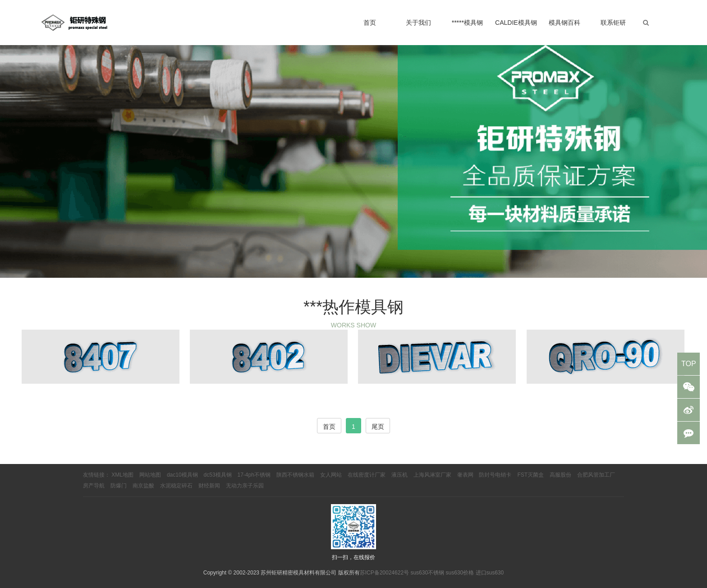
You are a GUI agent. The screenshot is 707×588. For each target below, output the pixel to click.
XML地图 (122, 475)
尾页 (378, 427)
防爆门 (119, 486)
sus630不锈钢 (427, 573)
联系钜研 (613, 23)
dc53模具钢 (218, 475)
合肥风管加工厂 (596, 475)
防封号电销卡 (495, 475)
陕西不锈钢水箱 (295, 475)
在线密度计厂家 (367, 475)
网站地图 (150, 475)
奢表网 (465, 475)
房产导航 (94, 486)
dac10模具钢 (182, 475)
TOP (689, 364)
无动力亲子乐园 (245, 486)
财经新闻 (209, 486)
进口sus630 (490, 573)
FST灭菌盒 (530, 475)
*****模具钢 (467, 23)
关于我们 (418, 23)
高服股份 (560, 475)
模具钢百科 (565, 23)
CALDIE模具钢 (516, 23)
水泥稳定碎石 (176, 486)
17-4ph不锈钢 (254, 475)
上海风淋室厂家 (432, 475)
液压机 (399, 475)
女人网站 (331, 475)
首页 (370, 23)
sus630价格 (460, 573)
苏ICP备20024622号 (384, 573)
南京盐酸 (143, 486)
